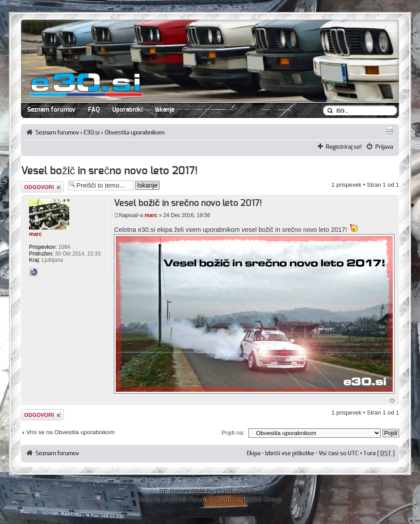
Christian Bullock (239, 491)
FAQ (94, 110)
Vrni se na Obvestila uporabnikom (70, 432)
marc (151, 215)
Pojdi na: (233, 433)
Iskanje (165, 110)
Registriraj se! (344, 147)
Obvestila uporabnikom (134, 133)
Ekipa (254, 453)
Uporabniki (127, 110)
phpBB (172, 499)
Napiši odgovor (42, 187)
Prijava (384, 147)
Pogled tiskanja (390, 130)
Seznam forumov (51, 110)
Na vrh (392, 400)
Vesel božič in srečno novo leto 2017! (109, 171)
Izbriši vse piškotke (290, 453)
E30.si (92, 133)
